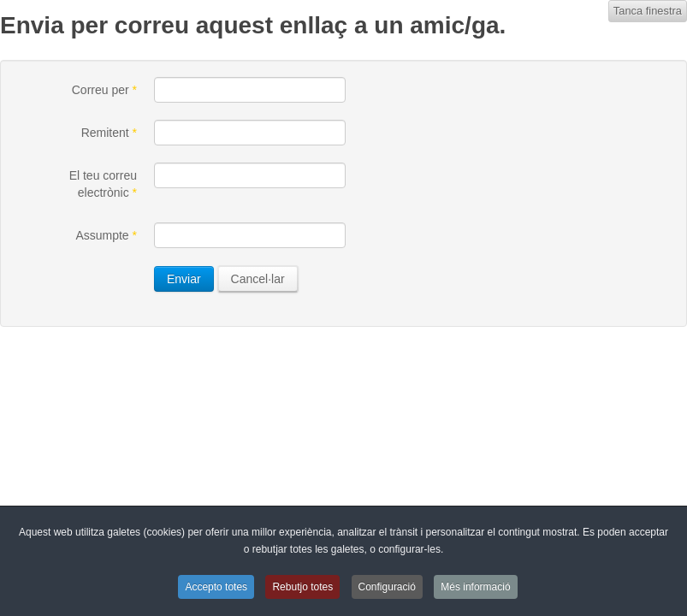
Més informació (475, 587)
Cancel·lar (258, 279)
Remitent (109, 133)
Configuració (387, 587)
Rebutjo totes (302, 587)
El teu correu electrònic (103, 184)
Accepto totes (216, 587)
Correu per (104, 90)
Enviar (184, 279)
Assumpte (106, 235)
